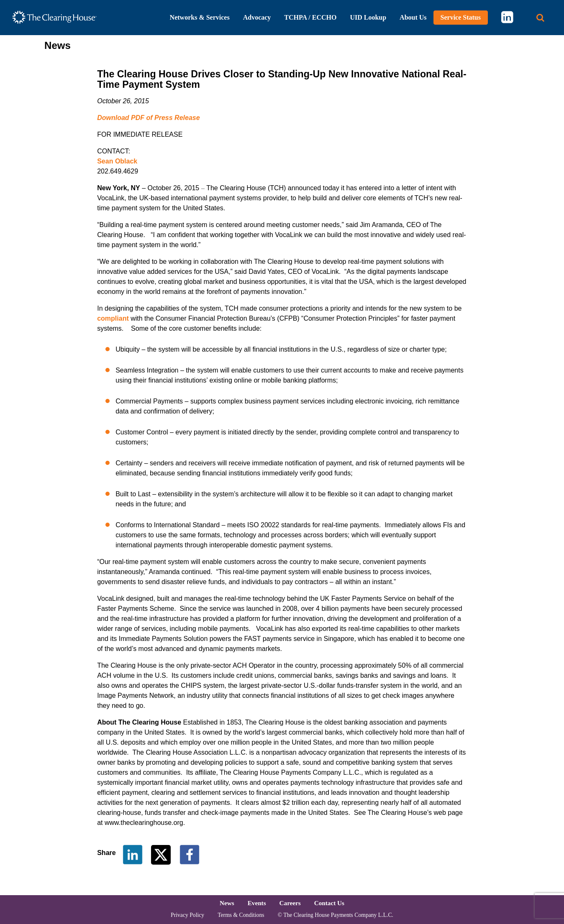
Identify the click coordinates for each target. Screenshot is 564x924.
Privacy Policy (187, 915)
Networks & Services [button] (200, 17)
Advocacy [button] (257, 17)
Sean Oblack (117, 161)
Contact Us (329, 903)
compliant (113, 318)
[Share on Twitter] (162, 854)
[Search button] (540, 18)
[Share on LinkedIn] (133, 854)
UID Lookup (368, 17)
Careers (290, 903)
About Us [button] (413, 17)
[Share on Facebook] (190, 854)
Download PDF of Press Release (148, 118)
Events (257, 903)
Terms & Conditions (241, 915)
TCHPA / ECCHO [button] (310, 17)
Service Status (461, 17)
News (227, 903)
